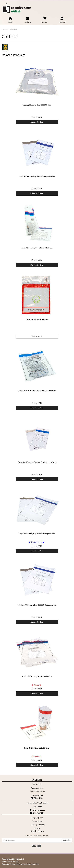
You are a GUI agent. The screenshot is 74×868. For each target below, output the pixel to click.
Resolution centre (38, 792)
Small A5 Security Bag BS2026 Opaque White (37, 176)
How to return (38, 795)
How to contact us (38, 810)
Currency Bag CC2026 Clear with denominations (37, 391)
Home (4, 30)
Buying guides (38, 818)
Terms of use (38, 821)
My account (38, 784)
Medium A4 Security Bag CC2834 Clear (37, 676)
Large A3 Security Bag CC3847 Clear (37, 105)
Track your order (38, 788)
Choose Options (37, 122)
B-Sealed (20, 859)
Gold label (13, 30)
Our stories (38, 806)
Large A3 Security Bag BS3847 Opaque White (37, 534)
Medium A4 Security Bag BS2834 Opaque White (37, 605)
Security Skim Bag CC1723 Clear (37, 748)
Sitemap (38, 828)
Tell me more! (37, 336)
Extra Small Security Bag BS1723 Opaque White (37, 462)
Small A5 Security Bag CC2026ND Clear (37, 248)
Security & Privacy (38, 825)
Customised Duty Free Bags (37, 319)
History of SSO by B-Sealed (38, 803)
